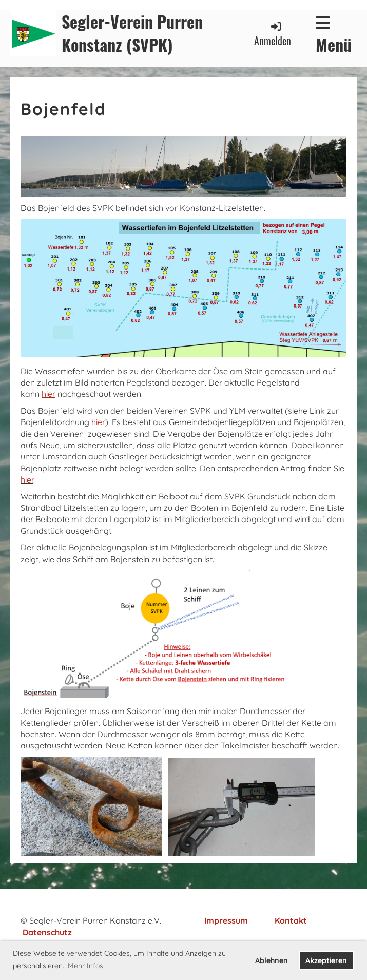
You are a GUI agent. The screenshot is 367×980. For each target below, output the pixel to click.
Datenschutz (47, 932)
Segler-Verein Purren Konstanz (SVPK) (132, 33)
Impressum (226, 920)
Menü (334, 35)
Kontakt (291, 920)
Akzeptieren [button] (326, 960)
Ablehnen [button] (272, 960)
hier (98, 422)
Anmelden (273, 34)
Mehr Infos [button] (85, 966)
